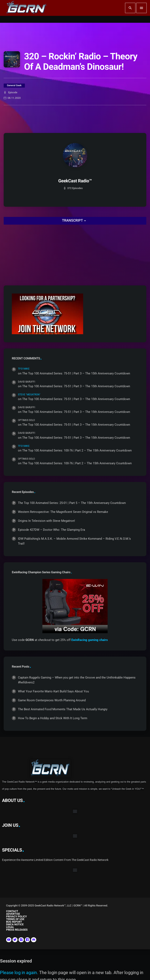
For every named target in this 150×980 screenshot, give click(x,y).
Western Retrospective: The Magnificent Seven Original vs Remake (63, 512)
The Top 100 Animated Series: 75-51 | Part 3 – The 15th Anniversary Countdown (76, 373)
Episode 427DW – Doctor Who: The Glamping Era (51, 530)
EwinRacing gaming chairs (90, 640)
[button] (75, 811)
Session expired (16, 961)
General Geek (14, 85)
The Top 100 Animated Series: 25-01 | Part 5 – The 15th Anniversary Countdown (72, 503)
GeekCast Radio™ (75, 181)
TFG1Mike (24, 369)
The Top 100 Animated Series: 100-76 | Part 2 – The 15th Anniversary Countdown (77, 450)
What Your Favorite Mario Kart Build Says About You (53, 691)
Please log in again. (19, 973)
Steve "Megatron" (29, 395)
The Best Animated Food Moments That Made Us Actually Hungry (63, 709)
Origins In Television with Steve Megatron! (46, 521)
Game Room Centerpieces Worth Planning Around (52, 700)
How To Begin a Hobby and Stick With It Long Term (53, 718)
